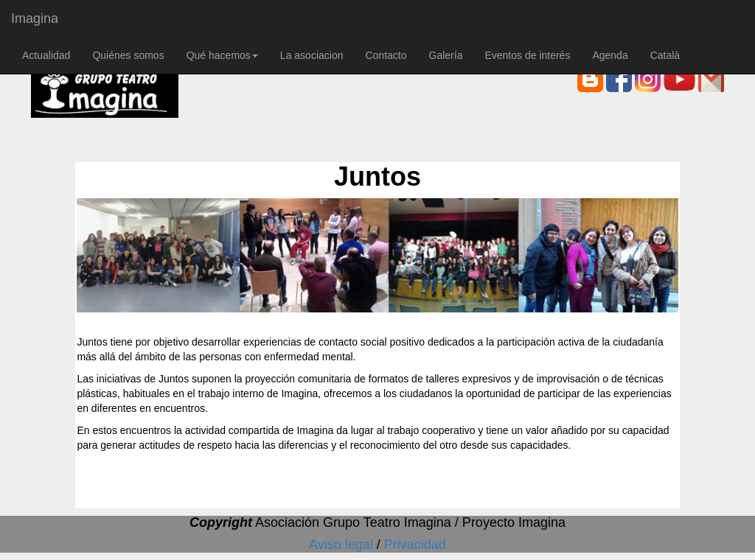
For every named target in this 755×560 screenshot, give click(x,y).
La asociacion (312, 55)
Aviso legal (343, 545)
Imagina (35, 18)
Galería (446, 55)
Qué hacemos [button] (222, 55)
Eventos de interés (527, 55)
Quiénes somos (128, 55)
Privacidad (415, 545)
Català (665, 55)
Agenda (610, 55)
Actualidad (46, 55)
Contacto (386, 55)
